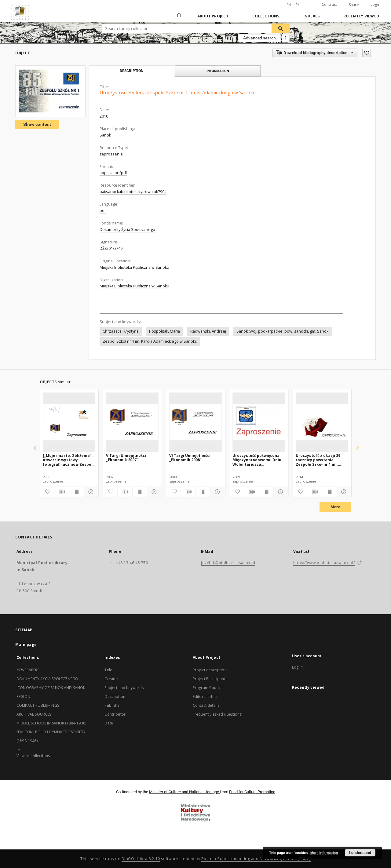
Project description (210, 670)
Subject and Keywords (124, 688)
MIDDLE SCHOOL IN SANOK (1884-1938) (51, 723)
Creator (111, 679)
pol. (103, 211)
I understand (360, 853)
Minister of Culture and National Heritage (185, 792)
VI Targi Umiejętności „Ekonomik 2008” (190, 458)
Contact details (206, 705)
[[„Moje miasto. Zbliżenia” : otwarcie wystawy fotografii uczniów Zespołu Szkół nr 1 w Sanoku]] (69, 422)
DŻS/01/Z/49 (111, 248)
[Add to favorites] (367, 53)
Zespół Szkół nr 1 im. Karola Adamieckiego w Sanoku (150, 341)
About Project (213, 16)
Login (375, 4)
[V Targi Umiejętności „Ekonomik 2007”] (132, 422)
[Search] (281, 28)
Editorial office (206, 697)
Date (109, 723)
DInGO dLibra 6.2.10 (141, 859)
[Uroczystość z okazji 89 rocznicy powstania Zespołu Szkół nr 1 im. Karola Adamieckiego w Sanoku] (322, 422)
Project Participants (210, 679)
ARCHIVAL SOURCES (34, 714)
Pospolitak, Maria (164, 331)
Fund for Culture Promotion (252, 792)
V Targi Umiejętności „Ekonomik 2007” (126, 458)
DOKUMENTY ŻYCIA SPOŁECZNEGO (47, 679)
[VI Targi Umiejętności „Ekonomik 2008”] (195, 422)
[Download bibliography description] (62, 492)
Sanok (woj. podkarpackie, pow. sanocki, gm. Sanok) (283, 331)
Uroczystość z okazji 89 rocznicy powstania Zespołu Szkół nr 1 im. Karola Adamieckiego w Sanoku (318, 460)
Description (115, 697)
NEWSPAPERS (28, 670)
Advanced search (259, 38)
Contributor (115, 714)
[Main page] (179, 16)
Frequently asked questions (217, 714)
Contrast (329, 4)
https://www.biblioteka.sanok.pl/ (324, 563)
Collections (266, 16)
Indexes (312, 16)
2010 (104, 116)
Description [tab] (132, 71)
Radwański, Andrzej (208, 331)
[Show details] (90, 492)
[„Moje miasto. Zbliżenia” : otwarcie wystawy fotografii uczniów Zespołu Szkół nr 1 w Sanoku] (69, 460)
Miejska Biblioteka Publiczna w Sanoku (134, 267)
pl (298, 5)
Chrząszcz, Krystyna (121, 331)
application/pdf (113, 173)
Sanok (105, 135)
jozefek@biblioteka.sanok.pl (228, 563)
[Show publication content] (77, 492)
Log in (297, 667)
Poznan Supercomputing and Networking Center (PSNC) (256, 859)
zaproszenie (111, 154)
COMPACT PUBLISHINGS (38, 705)
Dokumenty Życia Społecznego (127, 230)
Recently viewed (361, 16)
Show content (37, 124)
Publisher (113, 705)
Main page (26, 645)
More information (324, 853)
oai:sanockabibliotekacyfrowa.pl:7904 (133, 192)
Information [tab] (218, 71)
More (335, 507)
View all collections (33, 756)
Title (108, 670)
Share (354, 5)
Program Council (208, 688)
